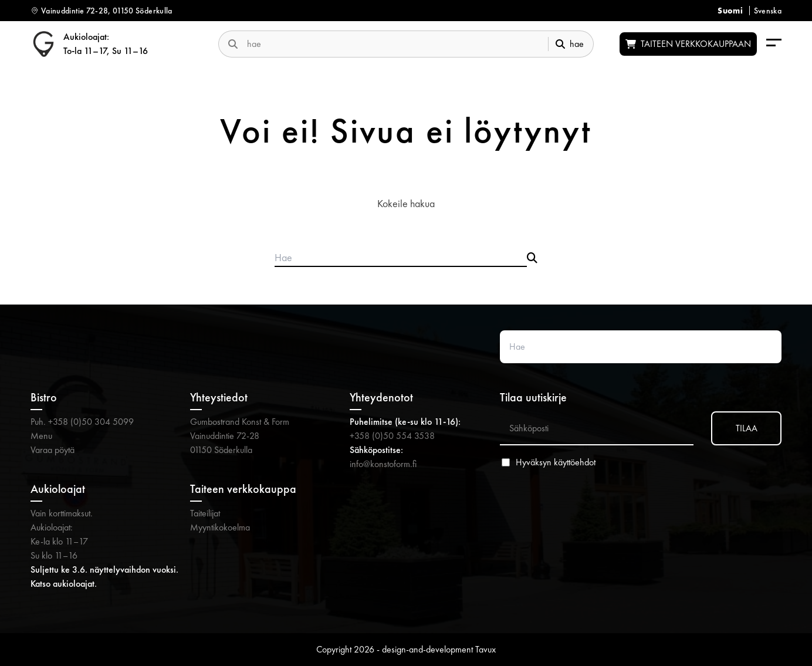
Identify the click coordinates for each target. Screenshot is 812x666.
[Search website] (641, 347)
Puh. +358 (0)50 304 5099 (82, 422)
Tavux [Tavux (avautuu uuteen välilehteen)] (485, 649)
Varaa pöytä (53, 450)
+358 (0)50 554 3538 (392, 436)
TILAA (747, 428)
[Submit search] (532, 258)
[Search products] (401, 258)
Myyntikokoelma (220, 527)
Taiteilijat (205, 513)
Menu (41, 436)
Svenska (768, 11)
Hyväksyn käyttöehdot (556, 462)
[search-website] (393, 44)
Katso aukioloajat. (64, 584)
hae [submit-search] (570, 44)
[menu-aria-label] (774, 44)
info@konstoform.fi (383, 464)
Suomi (730, 11)
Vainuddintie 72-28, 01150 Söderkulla (107, 11)
